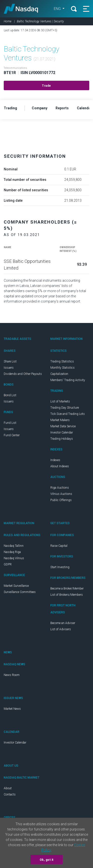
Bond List (10, 395)
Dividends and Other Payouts (23, 374)
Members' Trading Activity (68, 380)
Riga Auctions (60, 488)
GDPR (8, 564)
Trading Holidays (62, 439)
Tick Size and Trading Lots (68, 414)
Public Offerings (61, 500)
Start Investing (60, 567)
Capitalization (59, 374)
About (8, 788)
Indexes (55, 460)
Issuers (9, 368)
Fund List (10, 423)
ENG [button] (58, 9)
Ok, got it (47, 860)
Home (8, 21)
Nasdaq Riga (12, 552)
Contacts (10, 794)
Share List (10, 361)
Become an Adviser (63, 623)
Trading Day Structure (65, 408)
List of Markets (60, 401)
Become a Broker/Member (67, 589)
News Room (12, 675)
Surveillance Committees (20, 592)
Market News (12, 709)
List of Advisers (61, 629)
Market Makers (60, 420)
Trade (46, 86)
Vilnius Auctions (61, 494)
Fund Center (12, 435)
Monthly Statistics (62, 368)
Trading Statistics (62, 361)
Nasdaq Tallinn (14, 546)
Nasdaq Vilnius (14, 558)
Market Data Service (63, 426)
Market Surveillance (16, 586)
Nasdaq (21, 9)
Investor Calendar (62, 433)
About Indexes (60, 466)
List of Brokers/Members (67, 595)
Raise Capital (59, 546)
